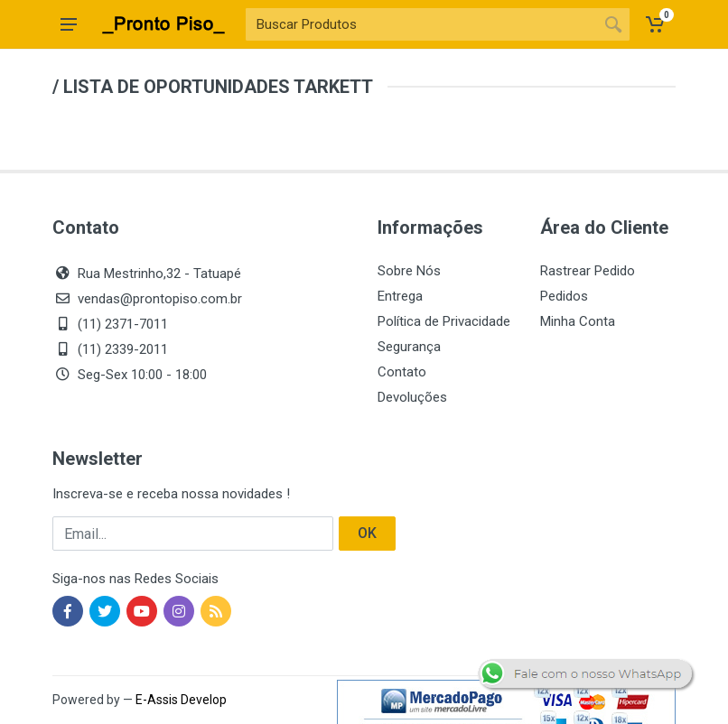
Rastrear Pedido (588, 271)
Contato (402, 372)
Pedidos (564, 296)
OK (367, 533)
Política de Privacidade (444, 321)
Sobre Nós (409, 271)
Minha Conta (578, 321)
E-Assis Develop (181, 700)
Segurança (409, 347)
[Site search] (421, 24)
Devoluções (412, 397)
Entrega (400, 296)
